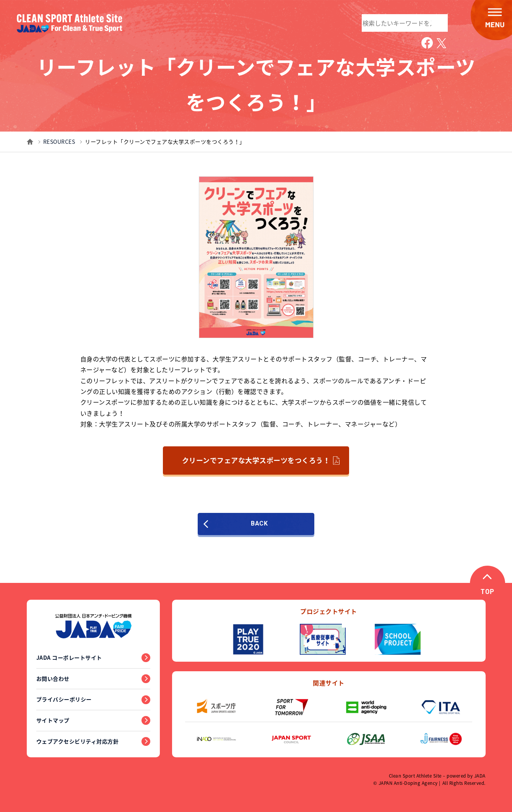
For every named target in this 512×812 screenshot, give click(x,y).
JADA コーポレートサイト (69, 657)
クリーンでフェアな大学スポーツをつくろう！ (261, 460)
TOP (488, 593)
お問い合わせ (53, 679)
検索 (438, 22)
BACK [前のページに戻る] (238, 524)
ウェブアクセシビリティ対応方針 (78, 741)
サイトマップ (53, 720)
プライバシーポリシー (64, 699)
